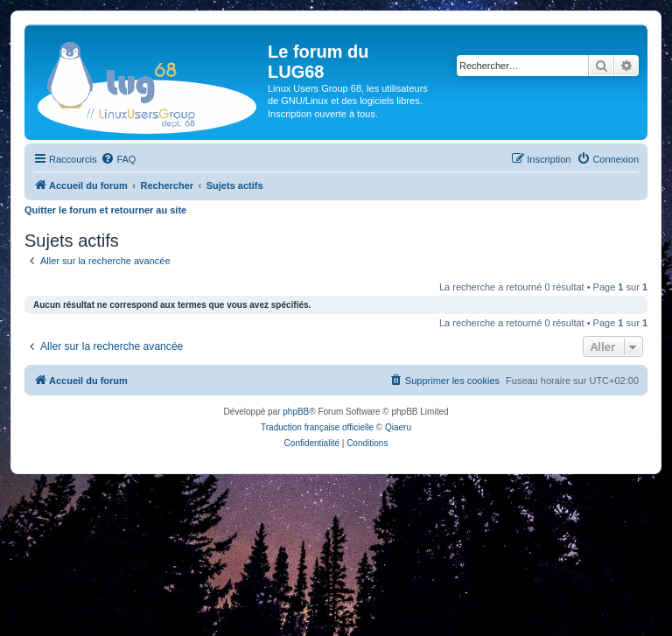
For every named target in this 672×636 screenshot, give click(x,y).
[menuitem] (118, 159)
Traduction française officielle (317, 427)
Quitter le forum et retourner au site (105, 210)
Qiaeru (398, 427)
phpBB (296, 412)
